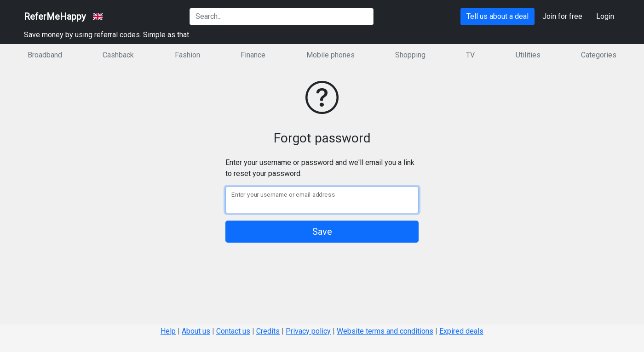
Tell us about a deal (497, 16)
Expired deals (461, 331)
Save (322, 232)
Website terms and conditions (385, 331)
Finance (253, 55)
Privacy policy (308, 331)
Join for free (562, 16)
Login (605, 16)
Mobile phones (331, 55)
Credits (268, 331)
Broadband (45, 55)
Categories (599, 55)
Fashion (187, 55)
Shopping (410, 55)
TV (470, 55)
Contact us (233, 331)
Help (168, 331)
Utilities (528, 55)
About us (196, 331)
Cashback (118, 55)
